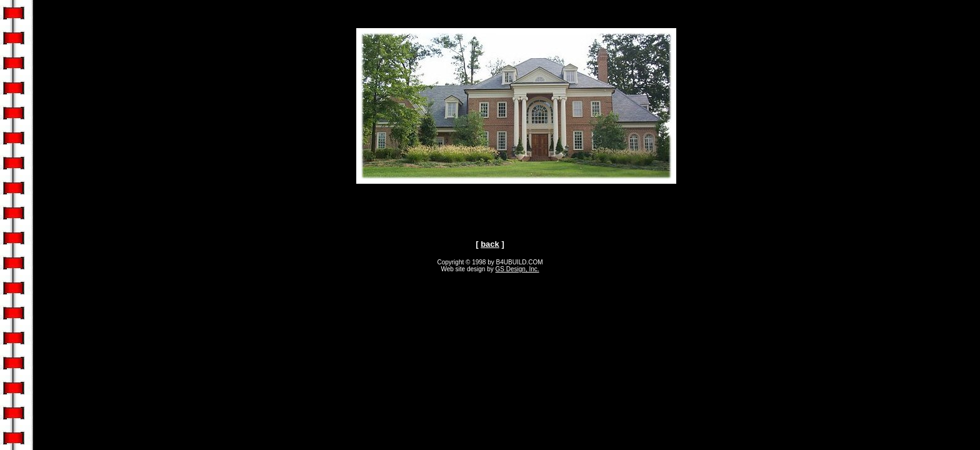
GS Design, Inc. (517, 269)
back (490, 244)
